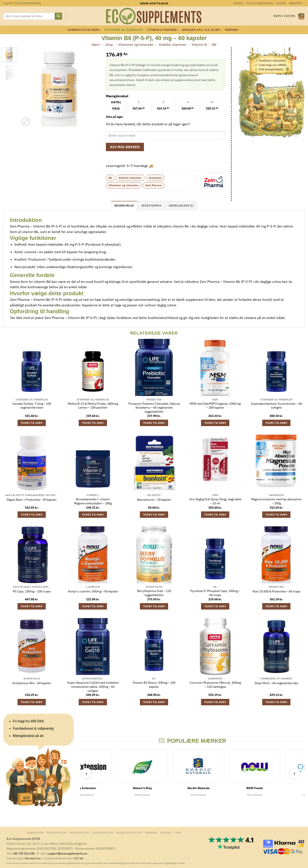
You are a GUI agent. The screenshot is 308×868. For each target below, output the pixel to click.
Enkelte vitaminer (173, 44)
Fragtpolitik (79, 833)
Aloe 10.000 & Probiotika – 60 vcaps (276, 591)
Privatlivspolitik (129, 833)
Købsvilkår (297, 3)
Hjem (96, 44)
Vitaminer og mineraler (125, 30)
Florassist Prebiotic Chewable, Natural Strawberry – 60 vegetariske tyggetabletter (154, 408)
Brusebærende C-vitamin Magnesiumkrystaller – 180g (93, 501)
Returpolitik (57, 833)
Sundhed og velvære (85, 30)
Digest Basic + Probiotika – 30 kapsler (32, 500)
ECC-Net (79, 858)
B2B (178, 833)
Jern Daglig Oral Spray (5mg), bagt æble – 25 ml (215, 501)
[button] (22, 3)
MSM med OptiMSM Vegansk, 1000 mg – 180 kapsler (215, 406)
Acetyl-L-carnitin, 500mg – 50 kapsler (93, 591)
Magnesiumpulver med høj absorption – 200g (276, 501)
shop (109, 44)
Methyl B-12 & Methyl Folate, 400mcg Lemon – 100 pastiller (93, 406)
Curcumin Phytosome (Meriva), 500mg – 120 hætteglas (215, 685)
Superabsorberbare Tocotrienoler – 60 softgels (276, 406)
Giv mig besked (125, 147)
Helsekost (155, 178)
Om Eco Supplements (260, 3)
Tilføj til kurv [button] (32, 423)
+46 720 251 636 (23, 853)
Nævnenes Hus (33, 858)
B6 (214, 44)
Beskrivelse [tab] (124, 206)
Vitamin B (199, 44)
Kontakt (281, 3)
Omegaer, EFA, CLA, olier (202, 30)
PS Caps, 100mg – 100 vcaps (32, 591)
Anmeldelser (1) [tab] (181, 206)
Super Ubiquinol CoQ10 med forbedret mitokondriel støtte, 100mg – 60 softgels (93, 687)
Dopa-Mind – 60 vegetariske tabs (276, 683)
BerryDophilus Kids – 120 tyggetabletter (154, 593)
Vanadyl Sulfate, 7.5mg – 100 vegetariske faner (32, 406)
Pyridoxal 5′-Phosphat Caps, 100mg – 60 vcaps (215, 593)
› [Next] (294, 773)
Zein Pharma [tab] (151, 206)
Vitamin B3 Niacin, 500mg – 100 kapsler (154, 685)
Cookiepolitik (103, 833)
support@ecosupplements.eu (67, 853)
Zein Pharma (154, 185)
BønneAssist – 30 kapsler (154, 500)
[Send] (58, 16)
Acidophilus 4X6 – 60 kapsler (32, 683)
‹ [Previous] (87, 773)
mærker (238, 3)
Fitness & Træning (164, 30)
